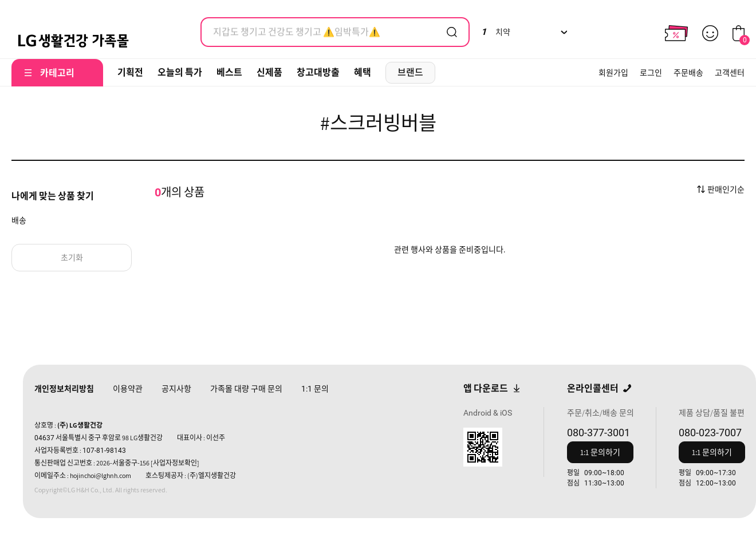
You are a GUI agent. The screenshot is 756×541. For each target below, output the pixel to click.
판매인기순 (726, 189)
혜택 (363, 72)
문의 (315, 389)
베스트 (229, 72)
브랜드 (410, 72)
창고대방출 (318, 72)
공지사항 (176, 389)
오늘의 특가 (180, 72)
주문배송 (688, 73)
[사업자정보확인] (175, 463)
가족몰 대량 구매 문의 (246, 389)
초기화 (72, 258)
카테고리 (57, 73)
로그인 (651, 73)
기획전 (130, 72)
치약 (496, 32)
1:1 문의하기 (600, 452)
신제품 (269, 72)
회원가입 (613, 73)
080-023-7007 (710, 433)
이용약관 (128, 389)
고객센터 (730, 73)
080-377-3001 (598, 433)
